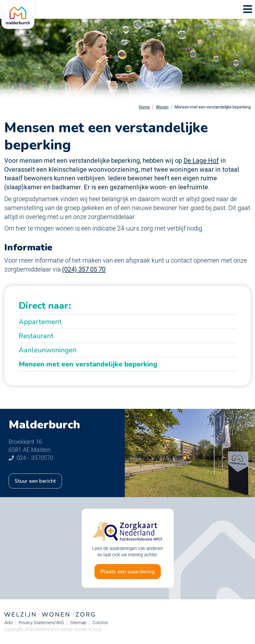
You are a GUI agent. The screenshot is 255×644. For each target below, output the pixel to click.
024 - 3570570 (31, 458)
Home (144, 107)
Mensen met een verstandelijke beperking (213, 107)
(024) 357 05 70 (84, 269)
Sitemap (78, 623)
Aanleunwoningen (48, 350)
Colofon (100, 623)
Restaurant (36, 336)
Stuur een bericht (35, 481)
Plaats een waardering (128, 572)
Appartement (40, 322)
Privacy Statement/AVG (41, 623)
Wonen (162, 107)
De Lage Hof (201, 161)
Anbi (8, 623)
